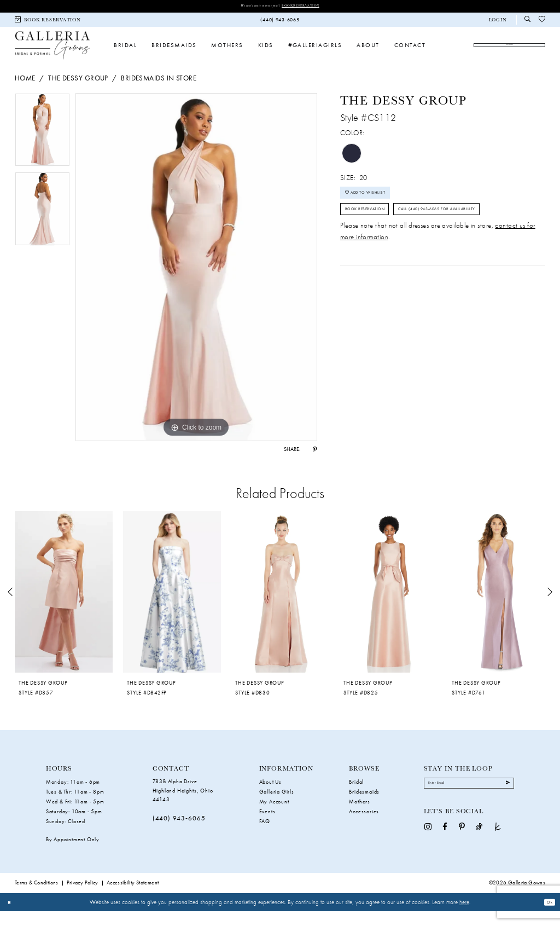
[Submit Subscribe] (504, 801)
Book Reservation (312, 6)
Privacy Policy (83, 898)
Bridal (356, 797)
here (464, 917)
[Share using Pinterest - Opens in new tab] (315, 464)
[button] (498, 22)
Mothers (360, 817)
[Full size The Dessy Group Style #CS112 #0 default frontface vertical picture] (196, 282)
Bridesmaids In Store (159, 93)
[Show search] (528, 22)
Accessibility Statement (133, 898)
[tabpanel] (42, 147)
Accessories (364, 827)
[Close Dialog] (12, 917)
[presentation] (64, 607)
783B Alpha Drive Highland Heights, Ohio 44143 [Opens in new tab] (183, 806)
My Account (274, 817)
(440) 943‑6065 (179, 834)
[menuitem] (48, 22)
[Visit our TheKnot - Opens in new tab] (498, 848)
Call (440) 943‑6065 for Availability (406, 263)
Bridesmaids (364, 807)
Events (267, 827)
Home (25, 93)
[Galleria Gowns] (52, 53)
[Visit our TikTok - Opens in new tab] (479, 848)
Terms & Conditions (37, 898)
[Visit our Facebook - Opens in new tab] (445, 848)
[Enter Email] (469, 801)
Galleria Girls (277, 807)
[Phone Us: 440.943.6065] (280, 22)
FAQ (265, 837)
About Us (270, 797)
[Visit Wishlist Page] (542, 22)
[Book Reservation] (48, 22)
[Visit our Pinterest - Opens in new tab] (462, 848)
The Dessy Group (78, 93)
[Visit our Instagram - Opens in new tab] (428, 848)
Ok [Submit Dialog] (547, 917)
